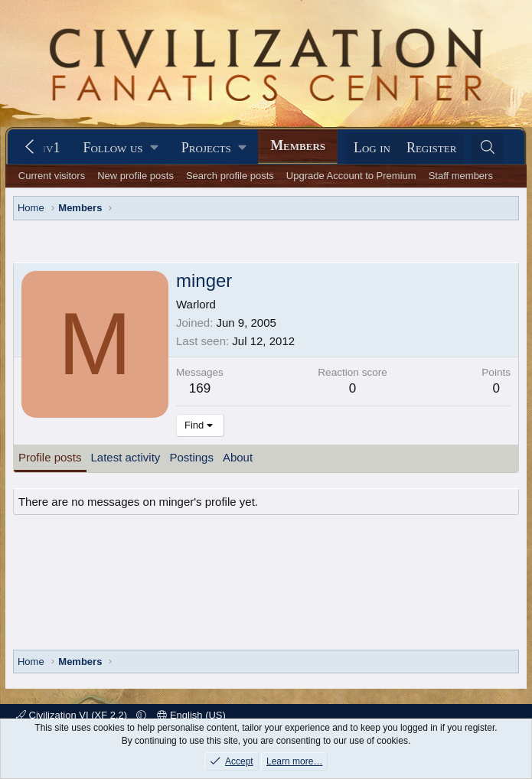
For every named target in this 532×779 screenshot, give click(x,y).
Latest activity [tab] (126, 457)
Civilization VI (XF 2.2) (73, 715)
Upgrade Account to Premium (351, 176)
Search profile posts (230, 176)
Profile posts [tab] (50, 457)
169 (200, 388)
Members (298, 145)
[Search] (487, 148)
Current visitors (52, 176)
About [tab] (238, 457)
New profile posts (135, 176)
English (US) (191, 715)
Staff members (461, 176)
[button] (120, 148)
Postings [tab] (191, 457)
